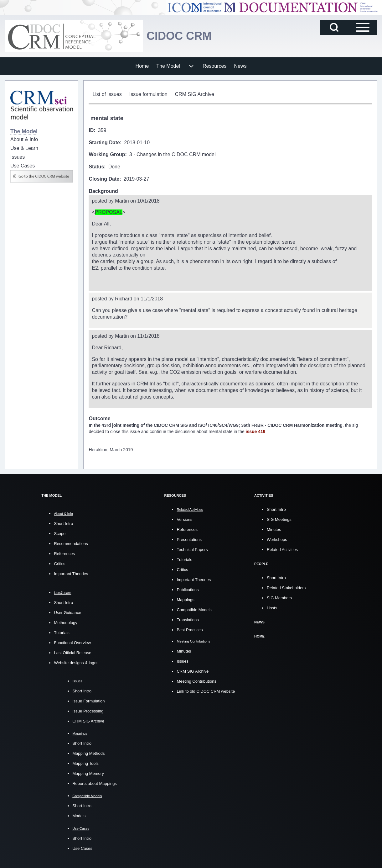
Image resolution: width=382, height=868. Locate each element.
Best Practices (190, 630)
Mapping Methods (88, 753)
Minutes (184, 651)
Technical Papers (192, 550)
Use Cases (82, 848)
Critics (59, 564)
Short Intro (63, 524)
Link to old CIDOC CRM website (206, 691)
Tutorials (62, 633)
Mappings (185, 600)
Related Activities (282, 550)
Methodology (65, 623)
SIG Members (279, 598)
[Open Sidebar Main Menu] (363, 27)
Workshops (277, 540)
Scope (60, 534)
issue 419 (256, 431)
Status (96, 167)
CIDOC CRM (179, 36)
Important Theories (71, 574)
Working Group (107, 154)
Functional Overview (72, 643)
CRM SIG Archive (88, 721)
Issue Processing (88, 711)
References (64, 554)
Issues (183, 661)
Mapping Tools (85, 763)
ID (91, 130)
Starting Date (104, 143)
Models (79, 816)
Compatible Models (194, 610)
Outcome (99, 418)
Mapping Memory (88, 773)
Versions (184, 519)
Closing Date (104, 179)
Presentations (189, 540)
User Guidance (67, 613)
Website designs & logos (76, 663)
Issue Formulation (88, 701)
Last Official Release (72, 653)
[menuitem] (142, 66)
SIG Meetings (279, 519)
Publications (188, 590)
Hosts (272, 608)
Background (103, 191)
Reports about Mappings (95, 783)
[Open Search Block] (334, 27)
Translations (188, 620)
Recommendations (71, 544)
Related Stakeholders (286, 588)
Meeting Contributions (196, 681)
